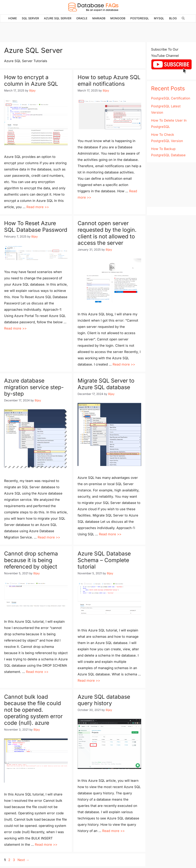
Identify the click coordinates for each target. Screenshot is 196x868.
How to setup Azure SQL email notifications (109, 80)
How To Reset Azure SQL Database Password (36, 226)
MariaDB (99, 18)
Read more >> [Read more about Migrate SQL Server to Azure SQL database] (110, 534)
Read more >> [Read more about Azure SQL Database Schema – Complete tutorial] (89, 681)
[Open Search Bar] (183, 18)
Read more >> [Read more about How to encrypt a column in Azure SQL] (38, 207)
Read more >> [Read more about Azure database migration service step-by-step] (49, 537)
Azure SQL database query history (104, 700)
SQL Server (30, 18)
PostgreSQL (140, 18)
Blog (173, 18)
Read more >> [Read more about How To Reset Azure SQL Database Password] (15, 328)
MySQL (159, 18)
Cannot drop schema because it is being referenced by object (31, 560)
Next (23, 860)
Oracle (82, 18)
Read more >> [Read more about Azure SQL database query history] (113, 831)
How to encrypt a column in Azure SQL (31, 80)
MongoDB (118, 18)
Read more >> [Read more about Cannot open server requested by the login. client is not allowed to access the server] (124, 364)
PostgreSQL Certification (171, 98)
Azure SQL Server (58, 18)
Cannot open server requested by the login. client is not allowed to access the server (107, 233)
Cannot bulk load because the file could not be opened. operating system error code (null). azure (33, 710)
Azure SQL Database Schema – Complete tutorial (104, 560)
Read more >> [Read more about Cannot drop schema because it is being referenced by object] (37, 672)
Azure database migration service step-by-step (34, 387)
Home (13, 18)
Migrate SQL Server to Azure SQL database (106, 384)
